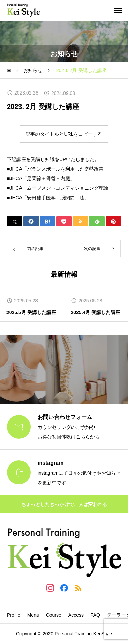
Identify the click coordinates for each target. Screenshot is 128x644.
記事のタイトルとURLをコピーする (64, 134)
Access (76, 615)
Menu (33, 615)
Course (54, 615)
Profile (14, 615)
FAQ (95, 615)
